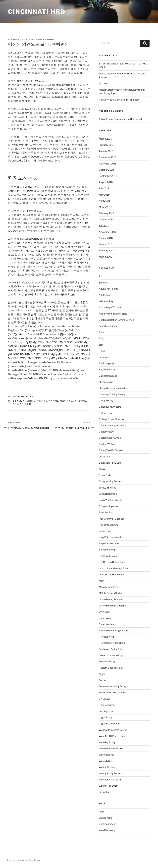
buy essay (104, 357)
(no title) (103, 83)
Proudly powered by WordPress (24, 860)
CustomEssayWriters (110, 438)
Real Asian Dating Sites (111, 649)
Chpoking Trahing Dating (112, 394)
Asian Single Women (110, 307)
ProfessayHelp (107, 637)
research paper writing (111, 655)
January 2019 (106, 151)
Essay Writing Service (110, 481)
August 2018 (106, 182)
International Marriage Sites (114, 568)
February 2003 (107, 250)
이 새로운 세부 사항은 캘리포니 (26, 211)
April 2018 (104, 201)
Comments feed (107, 824)
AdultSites (104, 295)
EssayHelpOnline (108, 494)
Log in (102, 811)
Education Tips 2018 (110, 463)
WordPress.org (107, 830)
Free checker (106, 512)
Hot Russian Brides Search (113, 562)
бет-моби (104, 792)
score (102, 674)
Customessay (106, 432)
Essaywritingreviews (110, 506)
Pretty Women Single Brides (114, 630)
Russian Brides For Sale (111, 668)
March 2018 (105, 207)
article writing (106, 301)
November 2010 (108, 232)
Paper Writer (106, 618)
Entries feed (105, 818)
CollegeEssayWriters (110, 407)
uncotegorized (106, 711)
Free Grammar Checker (111, 519)
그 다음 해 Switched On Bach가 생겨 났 (31, 239)
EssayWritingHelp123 (110, 500)
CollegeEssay (106, 401)
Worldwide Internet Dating (113, 730)
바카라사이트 (16, 109)
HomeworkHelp (107, 550)
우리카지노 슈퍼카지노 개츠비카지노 (55, 401)
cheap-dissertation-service (113, 388)
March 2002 (106, 257)
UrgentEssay (106, 717)
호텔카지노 (15, 302)
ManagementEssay (109, 587)
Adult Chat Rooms (108, 289)
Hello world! (136, 119)
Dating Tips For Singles (111, 450)
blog (101, 345)
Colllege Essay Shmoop (111, 419)
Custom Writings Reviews (112, 425)
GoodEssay (105, 531)
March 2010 (105, 244)
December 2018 (108, 157)
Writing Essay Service (110, 773)
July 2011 (104, 226)
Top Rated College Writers (113, 692)
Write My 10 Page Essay (112, 736)
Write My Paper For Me (111, 748)
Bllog (102, 338)
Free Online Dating (109, 525)
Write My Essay (107, 742)
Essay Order (105, 475)
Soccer (103, 680)
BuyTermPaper (107, 369)
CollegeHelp (105, 413)
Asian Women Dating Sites (113, 314)
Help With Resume (109, 543)
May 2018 (104, 195)
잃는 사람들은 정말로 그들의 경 (26, 81)
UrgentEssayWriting (109, 724)
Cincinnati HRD (37, 12)
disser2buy (105, 457)
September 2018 (108, 176)
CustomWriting (107, 444)
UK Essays (105, 699)
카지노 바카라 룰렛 (22, 404)
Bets (101, 332)
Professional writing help (112, 643)
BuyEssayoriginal (108, 363)
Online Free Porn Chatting (112, 606)
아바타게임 (15, 283)
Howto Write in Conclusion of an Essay (119, 100)
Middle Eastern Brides (110, 593)
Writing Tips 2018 (108, 786)
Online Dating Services (111, 599)
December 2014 (108, 219)
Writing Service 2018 (110, 780)
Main (102, 581)
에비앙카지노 (29, 401)
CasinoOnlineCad (108, 376)
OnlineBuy (104, 612)
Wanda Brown (45, 39)
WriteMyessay (106, 755)
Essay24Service (107, 488)
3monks (103, 283)
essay (102, 469)
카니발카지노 (81, 401)
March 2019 (105, 139)
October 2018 (106, 170)
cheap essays (106, 382)
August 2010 (106, 238)
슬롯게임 (17, 401)
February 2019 (107, 145)
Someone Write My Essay (112, 686)
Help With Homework (110, 537)
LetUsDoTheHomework (111, 574)
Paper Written (106, 624)
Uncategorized (23, 396)
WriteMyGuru (106, 761)
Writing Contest (107, 767)
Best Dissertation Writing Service (116, 320)
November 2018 (108, 164)
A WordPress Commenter (113, 119)
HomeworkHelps (108, 556)
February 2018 (107, 213)
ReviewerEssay (107, 661)
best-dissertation (108, 326)
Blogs (102, 351)
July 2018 (104, 188)
